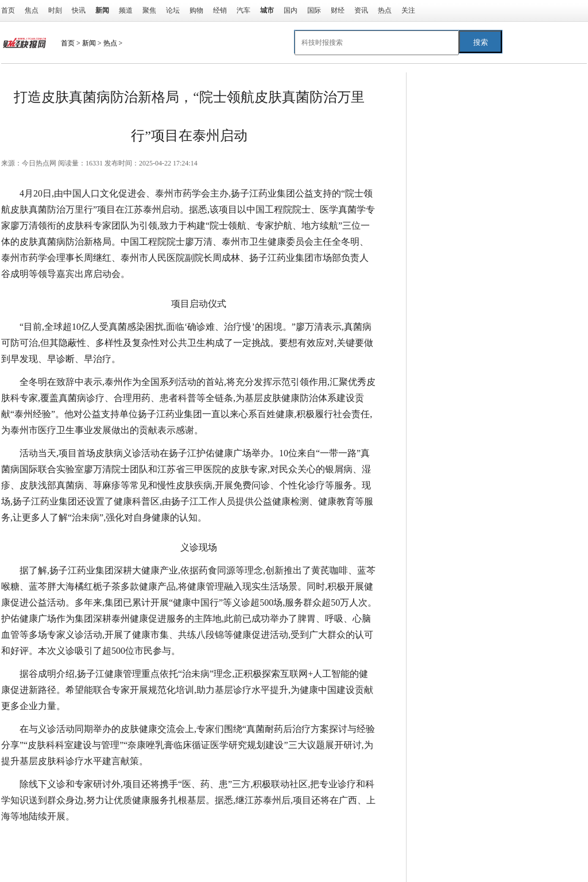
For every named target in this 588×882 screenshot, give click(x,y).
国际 (314, 10)
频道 (126, 10)
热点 (385, 10)
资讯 (361, 10)
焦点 (32, 10)
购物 (196, 10)
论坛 (173, 10)
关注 (408, 10)
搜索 (481, 42)
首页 (8, 10)
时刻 (55, 10)
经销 (220, 10)
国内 (291, 10)
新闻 (89, 43)
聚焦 (149, 10)
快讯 (79, 10)
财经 (338, 10)
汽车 (243, 10)
